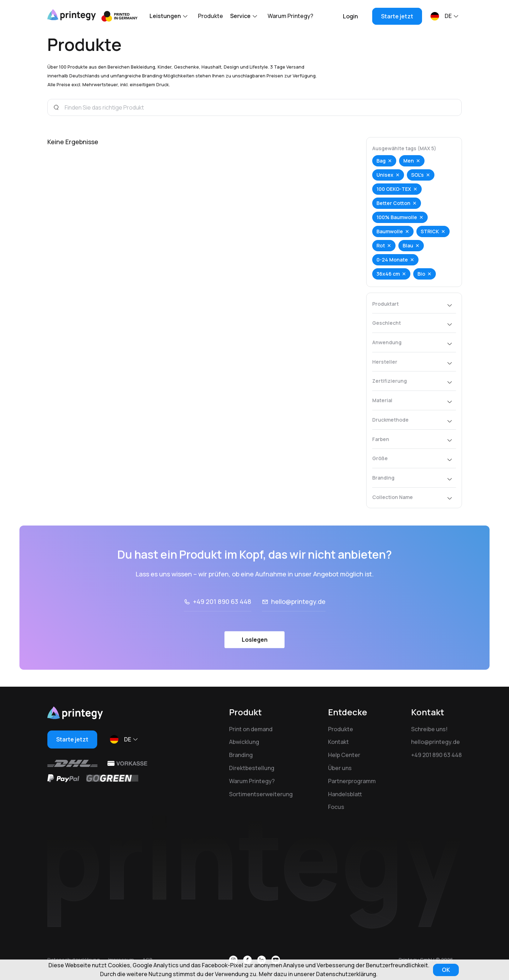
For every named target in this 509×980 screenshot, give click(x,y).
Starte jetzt (397, 16)
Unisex (387, 175)
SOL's (419, 175)
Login (350, 16)
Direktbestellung (252, 768)
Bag (383, 161)
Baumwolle (391, 231)
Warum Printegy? (290, 16)
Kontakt (338, 742)
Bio (423, 274)
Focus (336, 807)
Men (410, 161)
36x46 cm (390, 274)
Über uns (340, 768)
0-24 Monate (394, 260)
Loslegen (255, 661)
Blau (410, 245)
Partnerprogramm (352, 781)
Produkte (210, 16)
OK (446, 970)
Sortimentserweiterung (261, 794)
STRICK (432, 231)
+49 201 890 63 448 (222, 623)
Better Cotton (395, 203)
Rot (382, 245)
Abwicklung (244, 742)
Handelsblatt (345, 794)
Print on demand (251, 729)
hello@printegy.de (298, 623)
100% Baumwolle (399, 217)
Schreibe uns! (429, 729)
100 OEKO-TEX (396, 189)
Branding (241, 755)
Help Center (344, 755)
